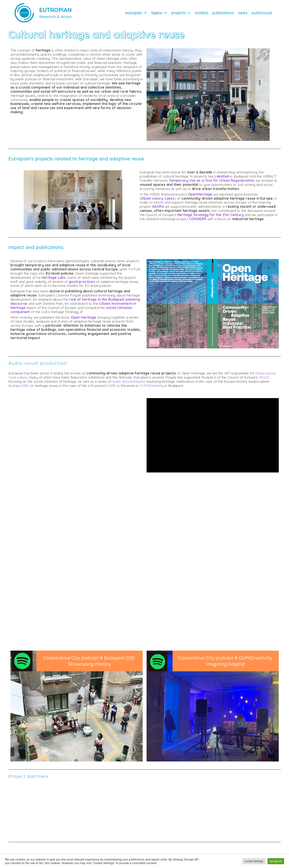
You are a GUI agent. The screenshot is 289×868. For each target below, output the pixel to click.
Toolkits (202, 13)
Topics (159, 13)
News (243, 13)
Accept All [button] (276, 861)
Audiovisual (262, 13)
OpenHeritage (200, 194)
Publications (223, 13)
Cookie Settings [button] (254, 861)
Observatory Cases (158, 198)
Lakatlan (222, 176)
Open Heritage (83, 317)
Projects (181, 13)
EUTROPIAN (56, 10)
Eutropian (136, 13)
